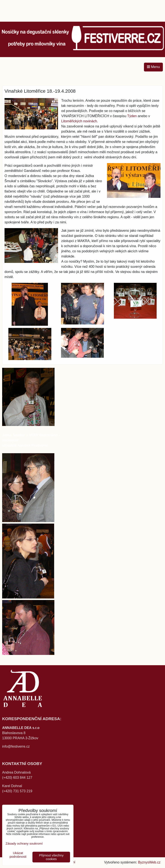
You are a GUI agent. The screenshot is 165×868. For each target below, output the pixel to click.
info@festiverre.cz (16, 746)
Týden (132, 116)
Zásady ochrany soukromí (24, 843)
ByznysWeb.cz (149, 862)
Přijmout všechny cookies (51, 857)
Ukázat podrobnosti (18, 855)
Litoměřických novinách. (80, 121)
